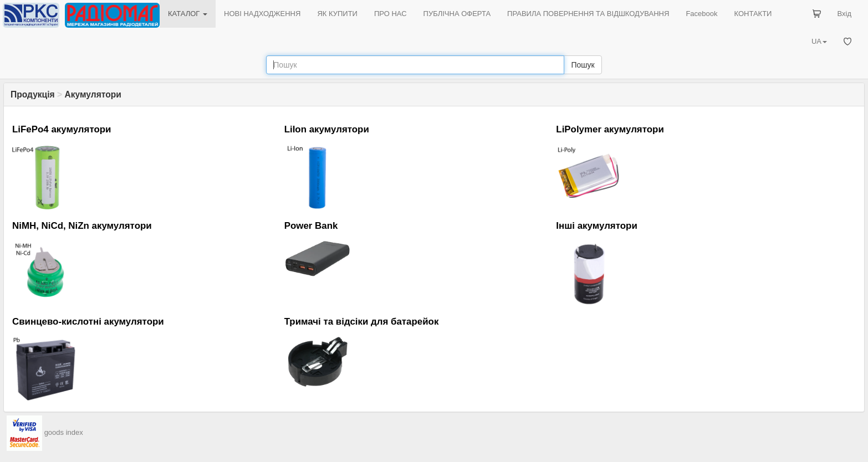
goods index (64, 432)
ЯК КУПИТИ (337, 14)
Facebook (701, 14)
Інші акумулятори (596, 226)
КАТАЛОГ (188, 14)
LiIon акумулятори (327, 129)
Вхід (845, 14)
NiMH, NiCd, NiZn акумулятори (82, 226)
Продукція (33, 94)
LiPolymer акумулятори (610, 129)
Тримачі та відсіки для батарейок (362, 322)
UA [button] (819, 41)
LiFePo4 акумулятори (62, 129)
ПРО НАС (390, 14)
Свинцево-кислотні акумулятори (88, 322)
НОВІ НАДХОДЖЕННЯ (262, 14)
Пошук (583, 65)
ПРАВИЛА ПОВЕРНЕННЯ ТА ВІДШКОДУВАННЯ (588, 14)
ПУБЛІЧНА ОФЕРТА (457, 14)
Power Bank (311, 226)
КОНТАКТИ (753, 14)
